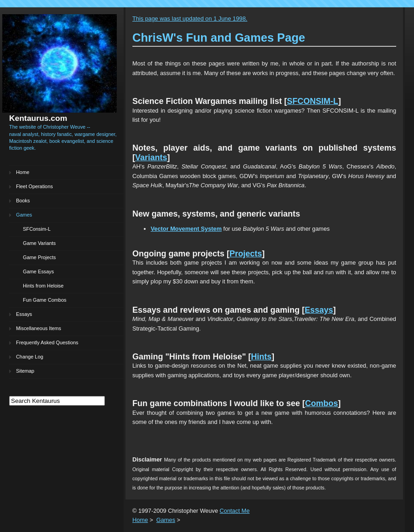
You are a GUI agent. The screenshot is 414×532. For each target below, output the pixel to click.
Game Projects (39, 257)
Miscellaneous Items (39, 328)
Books (23, 201)
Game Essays (38, 271)
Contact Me (235, 511)
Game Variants (39, 243)
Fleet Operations (34, 186)
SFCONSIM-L (312, 101)
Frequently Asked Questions (47, 342)
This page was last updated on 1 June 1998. (190, 19)
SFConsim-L (37, 229)
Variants (151, 157)
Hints (261, 357)
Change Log (30, 357)
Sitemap (25, 371)
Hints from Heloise (43, 286)
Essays (24, 314)
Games (24, 215)
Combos (321, 403)
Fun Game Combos (45, 300)
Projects (246, 254)
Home (23, 172)
